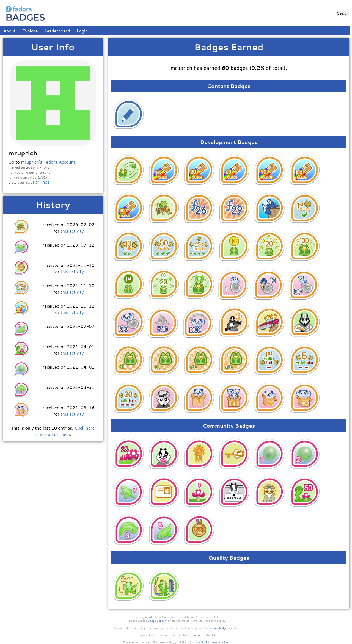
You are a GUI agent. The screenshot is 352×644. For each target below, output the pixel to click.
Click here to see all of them (64, 431)
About (9, 31)
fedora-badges (219, 628)
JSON (36, 182)
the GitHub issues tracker (212, 642)
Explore (30, 31)
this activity (72, 231)
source (198, 635)
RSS (46, 182)
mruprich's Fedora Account (48, 162)
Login (82, 31)
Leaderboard (57, 31)
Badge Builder (157, 621)
